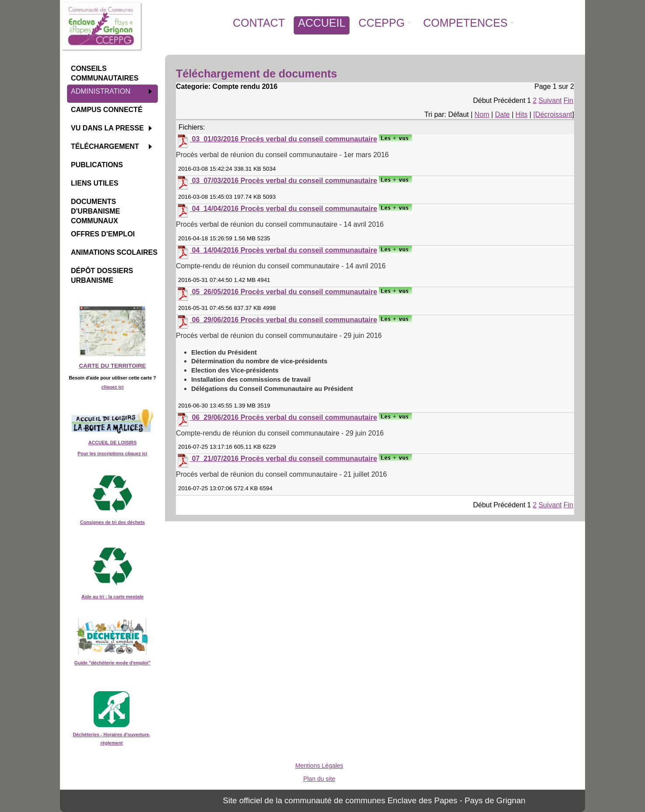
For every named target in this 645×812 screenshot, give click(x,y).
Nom (482, 114)
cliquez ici (113, 387)
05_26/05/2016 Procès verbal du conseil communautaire (284, 292)
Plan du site (319, 779)
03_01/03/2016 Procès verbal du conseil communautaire (284, 139)
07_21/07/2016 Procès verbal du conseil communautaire (284, 459)
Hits (522, 114)
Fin (568, 100)
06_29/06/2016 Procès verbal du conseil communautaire (284, 320)
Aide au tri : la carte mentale (112, 597)
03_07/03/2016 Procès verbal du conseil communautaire (284, 181)
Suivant (550, 100)
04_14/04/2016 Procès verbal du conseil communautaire (284, 209)
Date (502, 114)
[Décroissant (553, 114)
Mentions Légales (319, 766)
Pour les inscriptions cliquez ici (112, 453)
